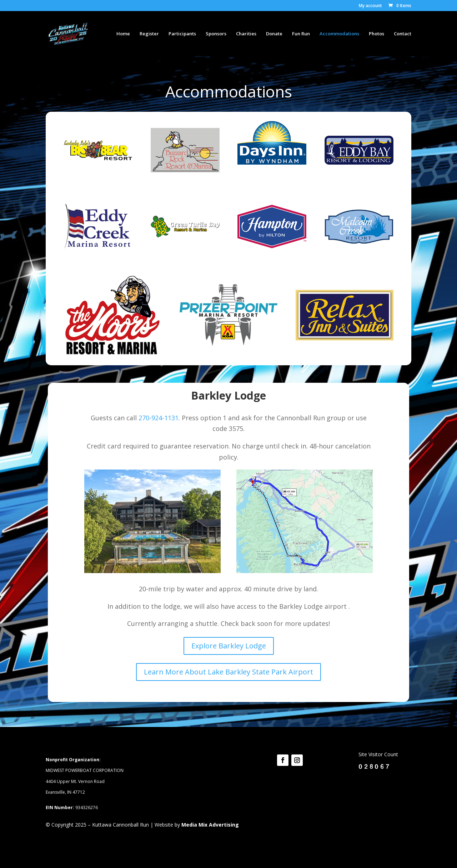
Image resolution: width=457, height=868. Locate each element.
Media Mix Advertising (210, 825)
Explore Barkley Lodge (229, 646)
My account (370, 6)
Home (123, 34)
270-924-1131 (159, 418)
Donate (274, 34)
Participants (182, 34)
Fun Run (301, 34)
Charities (246, 34)
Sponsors (216, 34)
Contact (403, 34)
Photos (376, 34)
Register (149, 34)
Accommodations (339, 34)
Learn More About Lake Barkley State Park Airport (228, 672)
